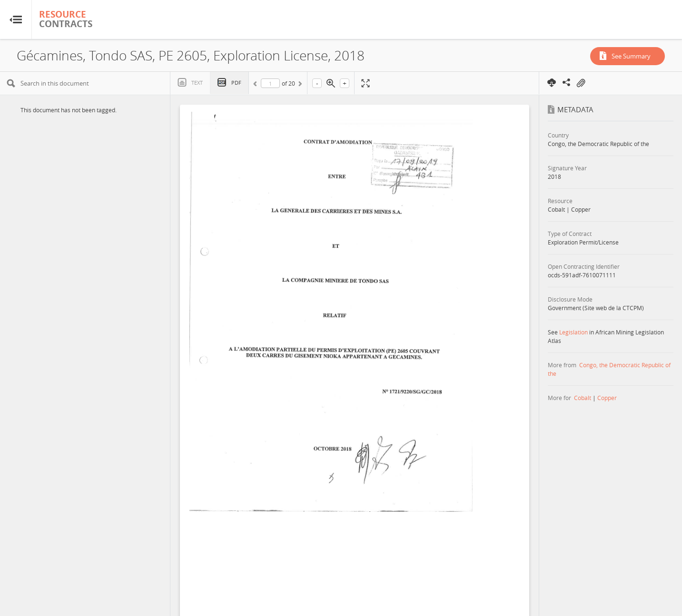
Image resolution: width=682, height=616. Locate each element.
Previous (257, 85)
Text (197, 83)
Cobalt (583, 398)
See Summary (631, 56)
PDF (236, 83)
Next (299, 85)
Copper (607, 398)
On (581, 83)
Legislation (573, 332)
